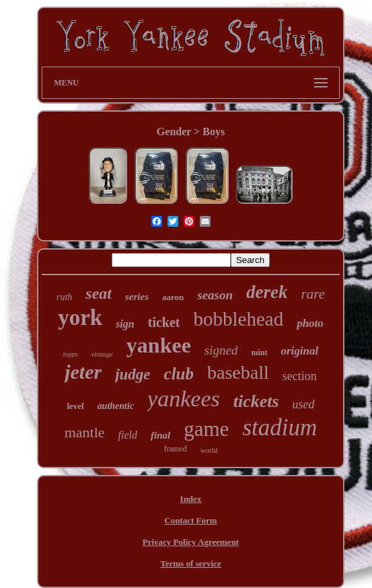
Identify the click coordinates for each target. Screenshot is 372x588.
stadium (280, 428)
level (75, 406)
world (209, 450)
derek (267, 292)
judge (133, 374)
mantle (85, 432)
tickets (256, 401)
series (137, 297)
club (179, 374)
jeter (83, 372)
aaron (173, 297)
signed (221, 350)
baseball (238, 372)
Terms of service (191, 563)
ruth (64, 297)
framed (176, 449)
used (304, 404)
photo (310, 323)
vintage (102, 354)
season (215, 295)
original (299, 351)
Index (191, 499)
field (128, 435)
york (80, 318)
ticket (164, 322)
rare (313, 294)
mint (259, 353)
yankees (184, 399)
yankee (159, 345)
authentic (116, 406)
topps (71, 354)
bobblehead (238, 319)
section (300, 376)
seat (99, 293)
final (160, 435)
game (206, 429)
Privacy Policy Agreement (191, 542)
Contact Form (190, 520)
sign (125, 324)
